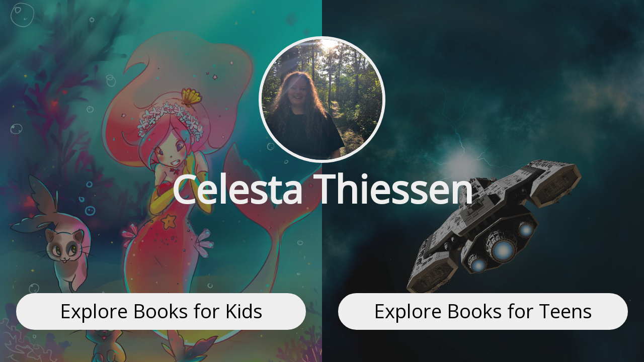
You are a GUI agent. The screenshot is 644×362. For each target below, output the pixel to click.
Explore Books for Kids (161, 311)
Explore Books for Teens (483, 311)
